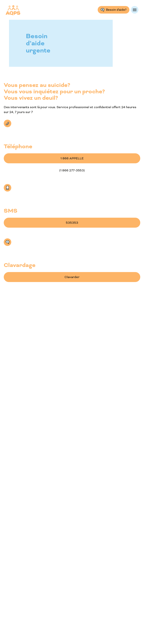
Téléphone (7, 123)
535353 (72, 223)
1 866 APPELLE (72, 158)
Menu (135, 10)
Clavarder (7, 242)
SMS (7, 188)
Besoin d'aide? (116, 10)
